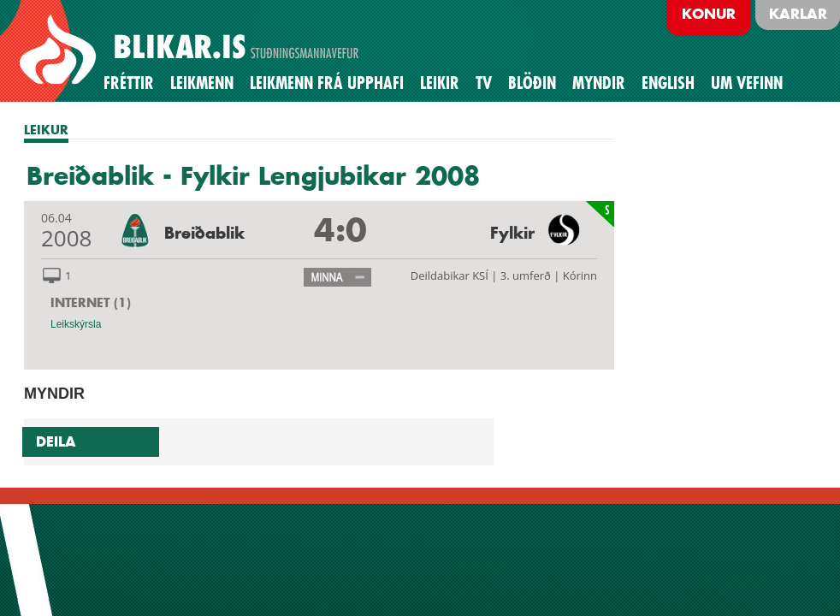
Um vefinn (747, 83)
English (668, 83)
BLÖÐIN (532, 83)
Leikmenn (202, 83)
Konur (709, 14)
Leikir (440, 83)
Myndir (599, 83)
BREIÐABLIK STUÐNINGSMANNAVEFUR (192, 50)
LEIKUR (46, 130)
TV (484, 83)
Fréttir (129, 83)
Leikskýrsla (76, 324)
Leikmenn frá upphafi (327, 83)
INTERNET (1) (91, 302)
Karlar (798, 14)
